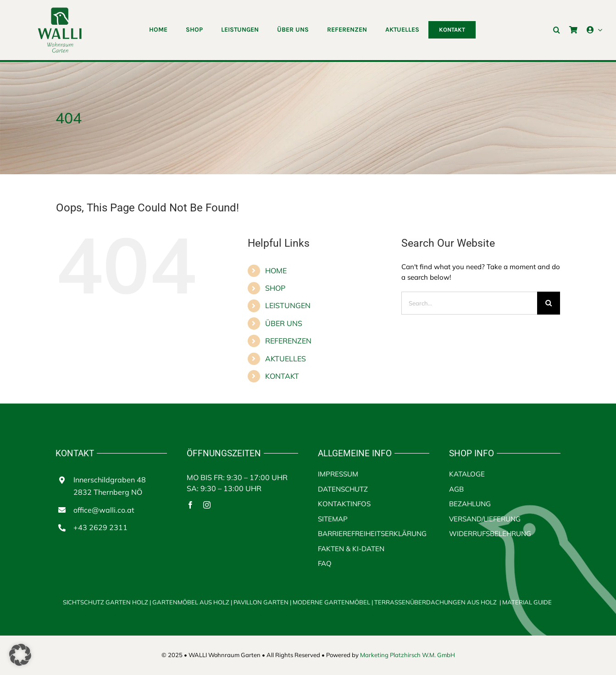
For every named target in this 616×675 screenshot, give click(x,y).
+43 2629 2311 (100, 527)
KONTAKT (282, 376)
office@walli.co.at (104, 510)
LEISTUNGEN (288, 305)
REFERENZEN (288, 341)
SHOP (275, 288)
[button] (557, 30)
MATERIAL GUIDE (527, 602)
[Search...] (469, 303)
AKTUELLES (286, 359)
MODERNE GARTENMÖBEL (332, 602)
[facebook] (190, 505)
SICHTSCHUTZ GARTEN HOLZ (108, 602)
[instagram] (207, 505)
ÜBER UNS (284, 323)
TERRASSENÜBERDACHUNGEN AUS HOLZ (436, 602)
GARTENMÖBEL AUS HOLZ (191, 602)
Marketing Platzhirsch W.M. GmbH (408, 655)
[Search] (549, 303)
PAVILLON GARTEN (261, 602)
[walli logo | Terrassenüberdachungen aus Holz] (60, 10)
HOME (276, 271)
